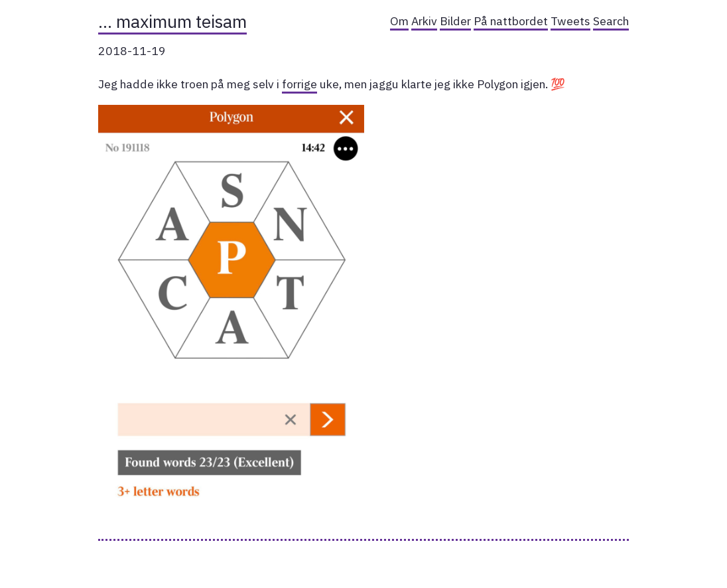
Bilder (455, 21)
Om (399, 21)
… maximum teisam (172, 21)
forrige (299, 84)
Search (611, 21)
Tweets (570, 21)
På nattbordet (511, 21)
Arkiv (424, 21)
